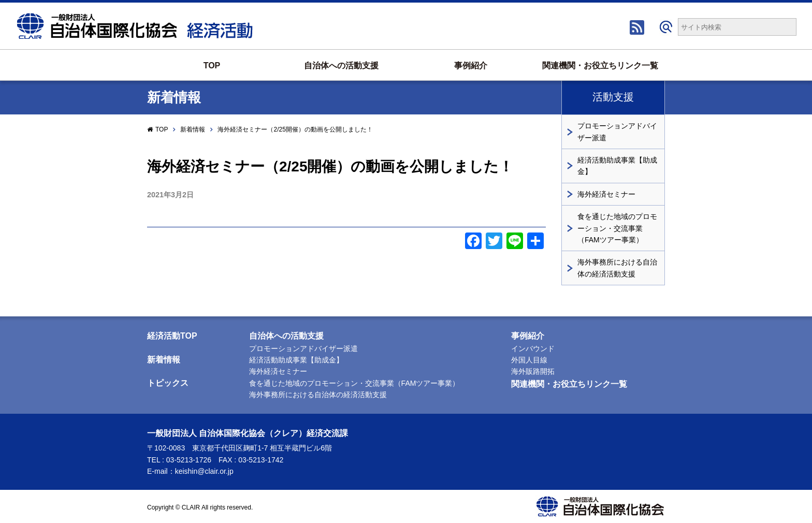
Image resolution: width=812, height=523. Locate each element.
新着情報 (193, 129)
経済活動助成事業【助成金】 (617, 166)
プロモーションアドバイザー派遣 (617, 132)
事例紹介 (471, 66)
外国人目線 (529, 360)
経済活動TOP (172, 336)
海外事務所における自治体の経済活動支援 (617, 268)
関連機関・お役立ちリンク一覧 (600, 66)
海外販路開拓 (533, 371)
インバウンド (533, 348)
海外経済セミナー (606, 194)
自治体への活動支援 (341, 66)
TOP (212, 66)
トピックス (168, 383)
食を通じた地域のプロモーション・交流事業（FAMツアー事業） (617, 228)
